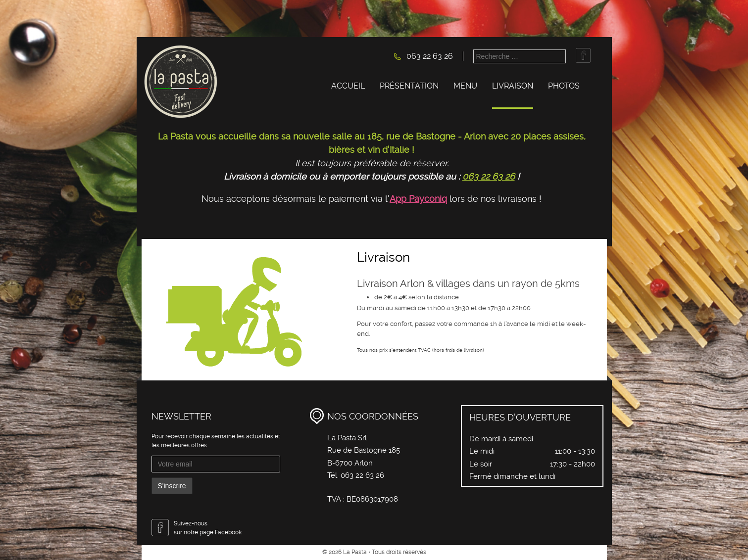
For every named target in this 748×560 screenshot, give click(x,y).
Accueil (348, 86)
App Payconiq (418, 199)
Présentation (409, 86)
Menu (465, 86)
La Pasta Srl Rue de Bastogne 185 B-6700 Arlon (364, 450)
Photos (564, 86)
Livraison (513, 86)
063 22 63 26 (430, 56)
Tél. (334, 475)
